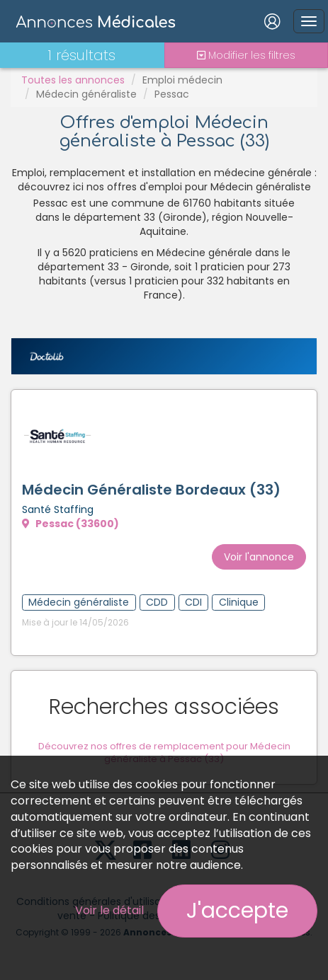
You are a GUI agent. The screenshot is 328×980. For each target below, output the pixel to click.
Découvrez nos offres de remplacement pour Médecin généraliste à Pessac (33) (164, 753)
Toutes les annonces (73, 80)
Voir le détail (109, 910)
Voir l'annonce (259, 557)
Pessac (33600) (70, 524)
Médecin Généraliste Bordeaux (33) (151, 490)
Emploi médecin (182, 80)
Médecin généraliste (86, 94)
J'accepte (237, 911)
